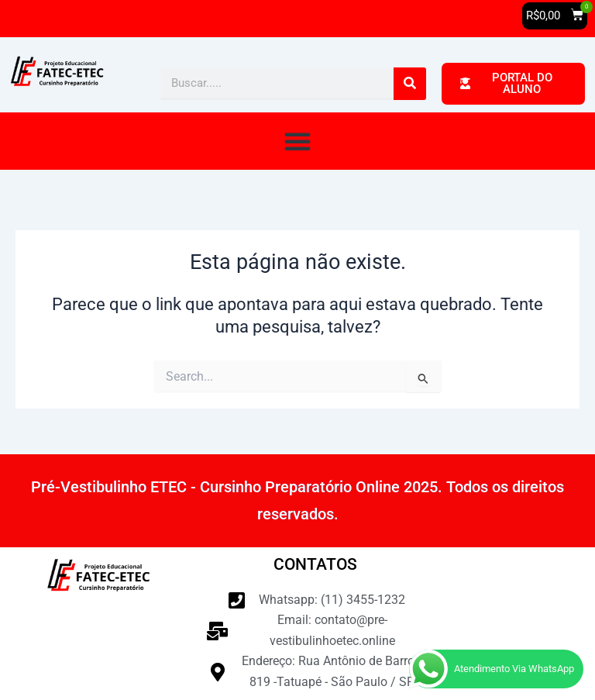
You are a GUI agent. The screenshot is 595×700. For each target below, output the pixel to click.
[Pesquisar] (410, 84)
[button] (555, 16)
